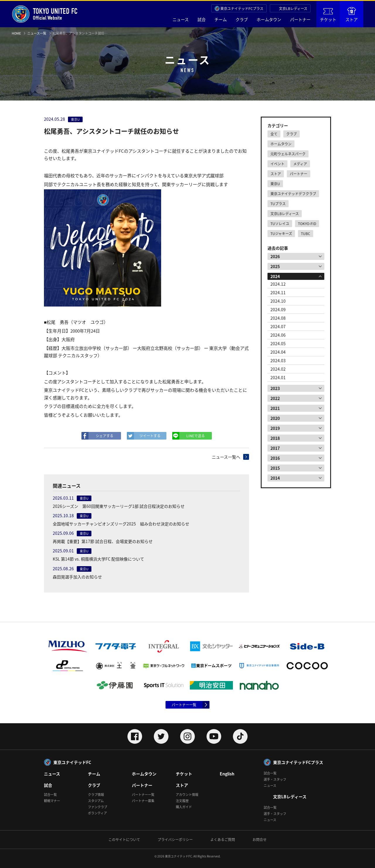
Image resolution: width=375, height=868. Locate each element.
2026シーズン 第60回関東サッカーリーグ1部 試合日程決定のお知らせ (119, 506)
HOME (16, 33)
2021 (275, 408)
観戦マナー (52, 801)
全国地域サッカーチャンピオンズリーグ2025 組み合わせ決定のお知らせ (121, 524)
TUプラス (278, 204)
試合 (202, 19)
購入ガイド (184, 807)
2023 (275, 388)
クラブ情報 (96, 795)
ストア (352, 15)
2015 (275, 468)
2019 (275, 428)
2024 (275, 276)
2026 (275, 256)
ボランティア (97, 813)
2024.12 (278, 284)
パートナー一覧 (184, 705)
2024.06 (278, 335)
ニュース (181, 19)
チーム (221, 19)
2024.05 (278, 343)
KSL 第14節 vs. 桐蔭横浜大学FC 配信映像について (98, 559)
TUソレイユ (280, 224)
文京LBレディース (293, 8)
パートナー (300, 19)
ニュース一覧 (37, 33)
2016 (275, 458)
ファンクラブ (98, 807)
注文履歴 (182, 801)
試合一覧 (50, 795)
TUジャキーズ (281, 234)
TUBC (306, 234)
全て (274, 134)
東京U (275, 184)
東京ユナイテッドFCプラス (242, 8)
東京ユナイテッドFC (72, 762)
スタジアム (96, 801)
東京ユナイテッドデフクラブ (293, 194)
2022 (275, 398)
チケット (328, 15)
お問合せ (260, 840)
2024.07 (278, 326)
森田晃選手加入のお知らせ (77, 577)
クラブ (242, 19)
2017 (275, 448)
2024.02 (278, 369)
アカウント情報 (187, 795)
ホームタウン (269, 19)
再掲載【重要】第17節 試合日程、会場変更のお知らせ (103, 541)
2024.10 (278, 301)
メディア (300, 164)
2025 (275, 266)
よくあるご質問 (223, 840)
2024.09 (278, 309)
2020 (275, 418)
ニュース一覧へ (226, 457)
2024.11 (278, 292)
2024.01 (278, 377)
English (227, 774)
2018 (275, 438)
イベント (277, 164)
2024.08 (278, 318)
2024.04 (278, 352)
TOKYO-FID (307, 224)
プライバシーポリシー (175, 840)
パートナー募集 (143, 801)
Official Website (45, 14)
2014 (275, 478)
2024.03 (278, 360)
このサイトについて (124, 840)
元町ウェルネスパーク (288, 154)
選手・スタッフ (275, 779)
